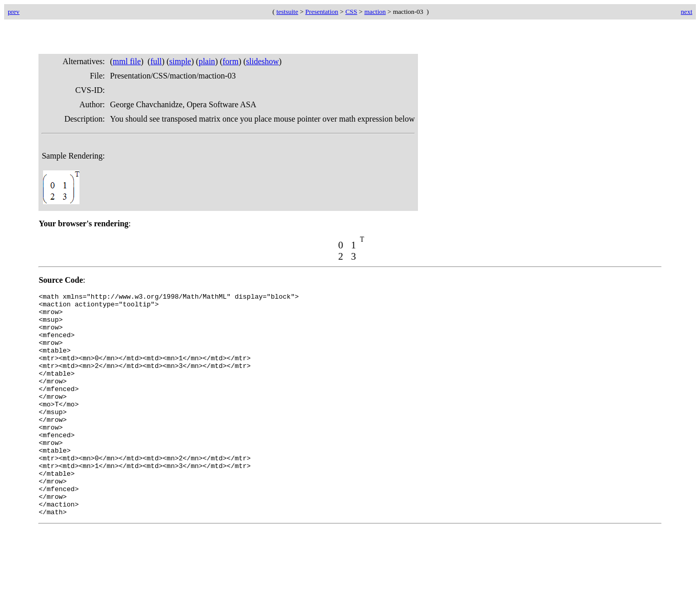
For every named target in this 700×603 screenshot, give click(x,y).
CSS (351, 12)
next (687, 12)
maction (375, 12)
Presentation (322, 12)
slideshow (263, 61)
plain (207, 61)
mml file (127, 61)
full (156, 61)
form (231, 61)
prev (14, 12)
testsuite (287, 12)
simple (180, 61)
